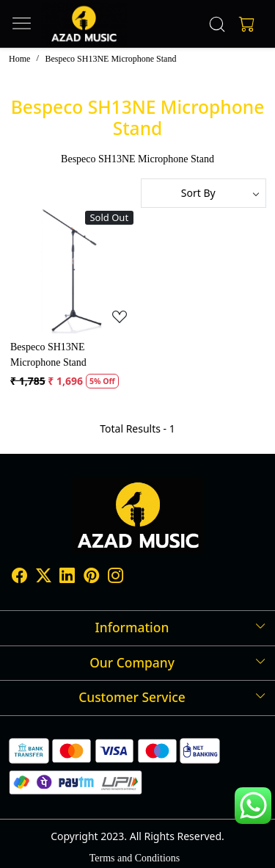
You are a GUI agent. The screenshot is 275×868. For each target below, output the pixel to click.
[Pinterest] (91, 578)
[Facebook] (19, 578)
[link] (217, 24)
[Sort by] (204, 193)
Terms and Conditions (135, 858)
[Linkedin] (67, 578)
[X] (44, 578)
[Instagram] (115, 578)
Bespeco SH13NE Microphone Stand (48, 355)
